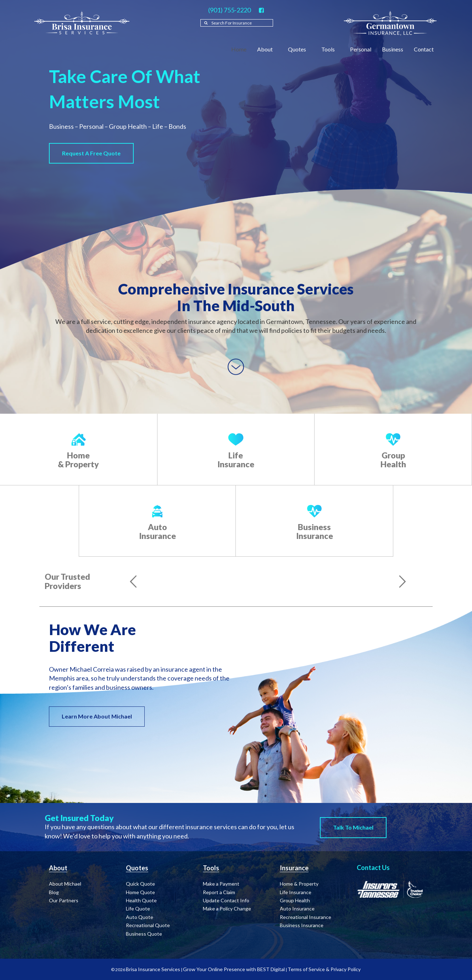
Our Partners (64, 900)
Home (239, 49)
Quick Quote (140, 884)
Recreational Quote (148, 925)
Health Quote (141, 900)
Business (393, 49)
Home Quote (140, 892)
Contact (426, 49)
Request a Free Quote (91, 153)
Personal (361, 49)
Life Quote (138, 909)
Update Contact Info (226, 900)
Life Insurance (236, 460)
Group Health (393, 460)
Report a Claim (219, 892)
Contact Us (373, 868)
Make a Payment (221, 884)
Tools (330, 49)
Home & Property (78, 460)
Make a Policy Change (227, 909)
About (267, 49)
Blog (54, 892)
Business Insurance (315, 531)
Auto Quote (140, 917)
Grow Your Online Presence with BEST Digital (234, 969)
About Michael (65, 884)
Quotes (299, 49)
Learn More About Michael (97, 716)
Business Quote (144, 934)
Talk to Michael (353, 827)
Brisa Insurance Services (153, 969)
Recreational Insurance (306, 917)
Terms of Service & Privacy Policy (324, 969)
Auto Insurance (157, 531)
